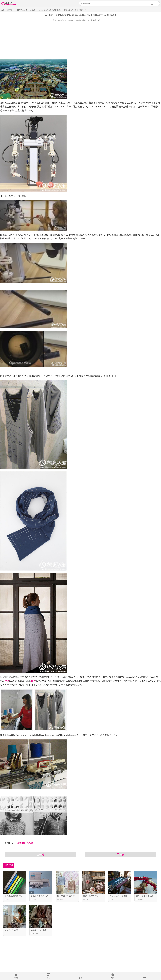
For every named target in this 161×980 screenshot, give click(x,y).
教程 (48, 978)
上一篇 (40, 854)
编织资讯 (11, 10)
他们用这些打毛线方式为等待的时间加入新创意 (51, 930)
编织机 (30, 843)
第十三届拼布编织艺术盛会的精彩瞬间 (74, 896)
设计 (33, 681)
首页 (16, 978)
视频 (80, 978)
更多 (145, 978)
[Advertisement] (73, 40)
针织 (7, 681)
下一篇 (121, 854)
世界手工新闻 (22, 10)
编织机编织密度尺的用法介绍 (17, 896)
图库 (113, 978)
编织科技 (21, 843)
